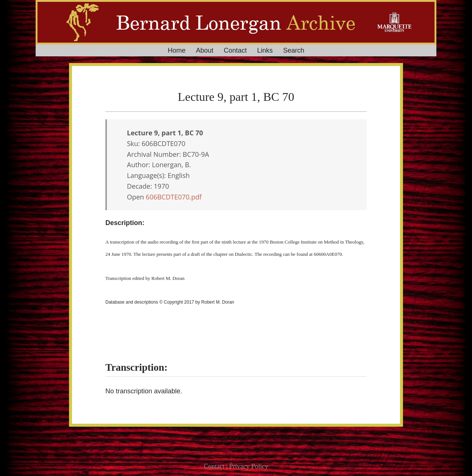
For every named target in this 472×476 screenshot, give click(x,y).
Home (177, 50)
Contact (235, 50)
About (205, 50)
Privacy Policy (249, 466)
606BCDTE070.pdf (174, 197)
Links (265, 50)
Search (294, 50)
